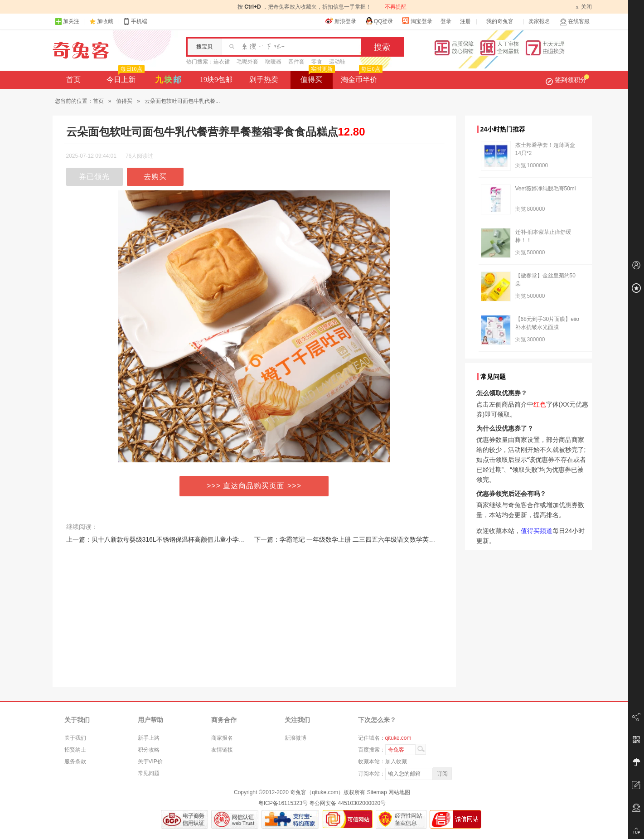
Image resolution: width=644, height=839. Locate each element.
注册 (465, 21)
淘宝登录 (417, 21)
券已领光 (94, 177)
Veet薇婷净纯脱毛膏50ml (546, 189)
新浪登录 (341, 21)
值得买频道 (537, 531)
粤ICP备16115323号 (283, 803)
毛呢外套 (247, 62)
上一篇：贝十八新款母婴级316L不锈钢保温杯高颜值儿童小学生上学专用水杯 (175, 539)
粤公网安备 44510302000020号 (347, 803)
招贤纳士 (75, 750)
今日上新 (124, 77)
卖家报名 (539, 21)
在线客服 (575, 22)
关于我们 (75, 738)
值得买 (317, 77)
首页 (73, 80)
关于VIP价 (150, 761)
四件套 (296, 62)
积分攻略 (149, 750)
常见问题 (149, 773)
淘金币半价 (361, 77)
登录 (446, 21)
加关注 (67, 22)
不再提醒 (396, 7)
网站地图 (399, 792)
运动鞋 (337, 62)
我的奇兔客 (500, 21)
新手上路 (149, 738)
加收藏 (105, 21)
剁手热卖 (264, 80)
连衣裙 (222, 62)
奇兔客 (81, 50)
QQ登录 (379, 21)
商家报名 (222, 738)
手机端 (135, 22)
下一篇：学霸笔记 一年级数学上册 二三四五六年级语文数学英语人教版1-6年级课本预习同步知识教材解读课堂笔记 (416, 539)
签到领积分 (567, 80)
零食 (317, 62)
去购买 (155, 177)
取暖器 (273, 62)
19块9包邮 (216, 80)
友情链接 (222, 750)
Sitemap (377, 792)
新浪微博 (295, 738)
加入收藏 (396, 761)
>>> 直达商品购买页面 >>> (254, 486)
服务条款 (75, 761)
